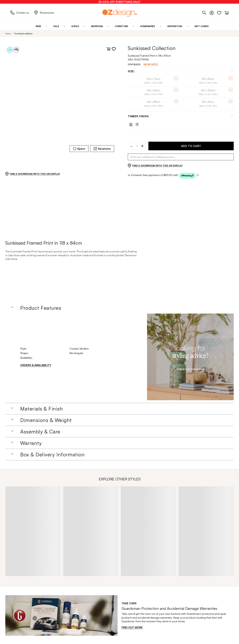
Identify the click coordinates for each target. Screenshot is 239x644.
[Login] (213, 12)
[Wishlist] (221, 12)
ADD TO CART (191, 146)
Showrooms (44, 13)
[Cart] (227, 12)
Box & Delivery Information (52, 455)
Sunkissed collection (23, 34)
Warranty (31, 443)
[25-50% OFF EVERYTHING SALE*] (120, 2)
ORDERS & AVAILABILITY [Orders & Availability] (36, 365)
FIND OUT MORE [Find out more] (132, 627)
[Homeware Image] (190, 357)
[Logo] (119, 13)
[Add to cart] (108, 49)
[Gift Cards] (201, 26)
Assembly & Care (40, 432)
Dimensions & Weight (46, 420)
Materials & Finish (42, 409)
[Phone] (206, 12)
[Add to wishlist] (114, 49)
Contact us (20, 13)
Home (8, 34)
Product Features (41, 308)
